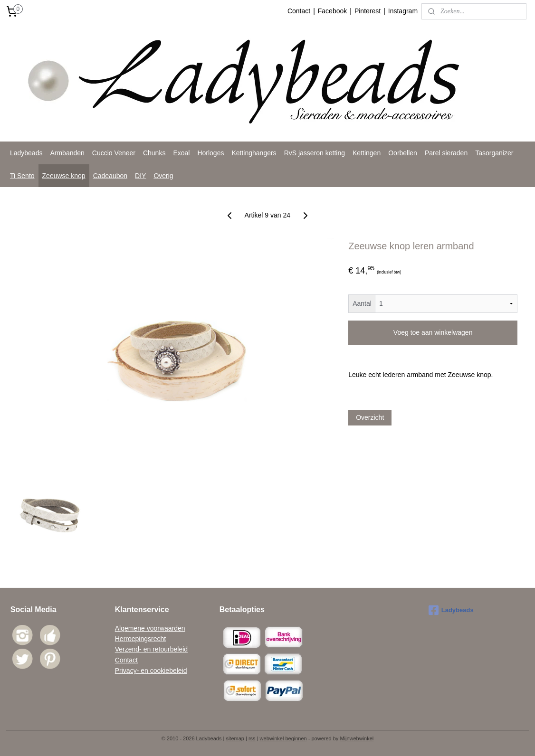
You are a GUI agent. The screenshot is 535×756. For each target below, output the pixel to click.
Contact (299, 11)
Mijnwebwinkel (357, 738)
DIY (140, 176)
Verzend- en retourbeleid (151, 649)
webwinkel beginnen (283, 738)
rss (252, 738)
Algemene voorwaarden (150, 628)
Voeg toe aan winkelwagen (433, 332)
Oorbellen (403, 153)
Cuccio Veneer (114, 153)
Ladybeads (26, 153)
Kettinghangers (254, 153)
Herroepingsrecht (140, 639)
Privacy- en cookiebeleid (151, 671)
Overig (163, 176)
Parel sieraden (446, 153)
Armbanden (67, 153)
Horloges (210, 153)
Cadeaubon (110, 176)
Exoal (181, 153)
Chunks (154, 153)
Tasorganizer (494, 153)
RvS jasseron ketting (315, 153)
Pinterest (368, 11)
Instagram (403, 11)
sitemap (235, 738)
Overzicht (370, 417)
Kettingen (367, 153)
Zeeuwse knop (64, 176)
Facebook (332, 11)
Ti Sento (22, 176)
